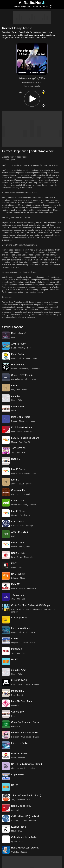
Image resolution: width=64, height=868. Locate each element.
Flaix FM (16, 584)
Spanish (33, 505)
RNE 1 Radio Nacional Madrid (27, 764)
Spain (12, 160)
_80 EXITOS (18, 595)
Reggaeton (32, 588)
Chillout (14, 526)
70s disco (21, 800)
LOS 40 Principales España (25, 438)
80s (13, 390)
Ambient (15, 820)
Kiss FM (15, 386)
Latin (13, 337)
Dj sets (14, 841)
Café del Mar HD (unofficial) (25, 816)
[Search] (51, 7)
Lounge (29, 526)
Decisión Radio (19, 754)
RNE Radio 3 (18, 574)
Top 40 (27, 442)
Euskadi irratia (18, 827)
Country (22, 348)
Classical (15, 810)
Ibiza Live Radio (19, 743)
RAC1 (14, 563)
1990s (21, 484)
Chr (13, 494)
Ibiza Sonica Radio (21, 628)
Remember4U (18, 365)
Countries (16, 6)
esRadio (15, 396)
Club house (26, 737)
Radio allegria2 (19, 333)
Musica (14, 515)
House (33, 421)
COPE (14, 639)
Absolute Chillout (20, 532)
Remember (35, 369)
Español (28, 494)
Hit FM (15, 659)
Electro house (25, 358)
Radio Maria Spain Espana (25, 848)
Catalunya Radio (20, 618)
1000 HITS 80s (19, 448)
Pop (20, 442)
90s (18, 390)
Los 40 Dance (18, 469)
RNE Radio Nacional (22, 427)
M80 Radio (17, 649)
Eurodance (24, 369)
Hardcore (36, 685)
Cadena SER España (22, 375)
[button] (32, 99)
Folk (29, 348)
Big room (15, 737)
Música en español (19, 505)
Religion (24, 852)
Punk (13, 685)
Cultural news (17, 379)
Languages (26, 6)
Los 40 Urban (18, 542)
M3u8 (14, 831)
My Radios (44, 6)
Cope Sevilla (18, 775)
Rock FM (16, 459)
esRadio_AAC (18, 670)
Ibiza (22, 526)
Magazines (16, 643)
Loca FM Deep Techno (23, 701)
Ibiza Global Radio (21, 417)
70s (13, 452)
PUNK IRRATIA (19, 680)
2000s (29, 484)
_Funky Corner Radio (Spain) (26, 795)
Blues (14, 348)
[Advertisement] (32, 17)
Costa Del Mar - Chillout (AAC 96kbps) (31, 605)
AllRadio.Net (32, 3)
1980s (14, 484)
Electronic (23, 421)
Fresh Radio (17, 354)
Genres (35, 6)
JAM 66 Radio (18, 344)
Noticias (22, 758)
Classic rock (25, 515)
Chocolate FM (18, 490)
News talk (28, 431)
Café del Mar (18, 522)
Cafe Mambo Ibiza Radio (24, 837)
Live (27, 379)
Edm (34, 473)
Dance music (25, 473)
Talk (20, 400)
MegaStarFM (18, 691)
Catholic (15, 852)
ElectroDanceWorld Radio (24, 733)
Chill (13, 536)
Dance (14, 358)
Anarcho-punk (24, 685)
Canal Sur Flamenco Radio (25, 722)
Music (25, 390)
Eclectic (15, 578)
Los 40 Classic (19, 511)
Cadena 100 (17, 407)
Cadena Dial (18, 501)
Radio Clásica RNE (21, 806)
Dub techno (16, 705)
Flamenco (15, 726)
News (33, 379)
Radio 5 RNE (18, 553)
